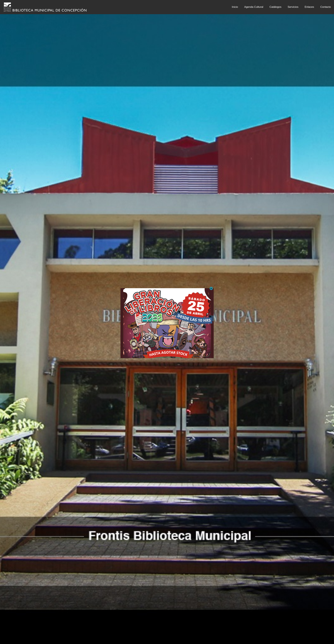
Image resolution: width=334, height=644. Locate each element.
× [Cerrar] (211, 288)
